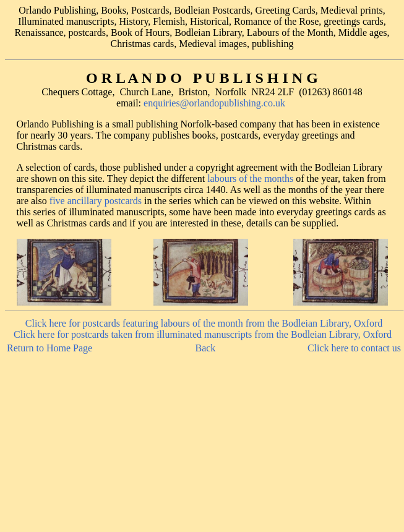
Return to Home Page (49, 348)
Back (205, 348)
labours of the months (250, 178)
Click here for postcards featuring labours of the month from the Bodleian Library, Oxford (204, 323)
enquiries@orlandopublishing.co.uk (214, 103)
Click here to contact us (354, 348)
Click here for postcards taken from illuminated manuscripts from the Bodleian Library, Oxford (203, 334)
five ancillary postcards (96, 201)
